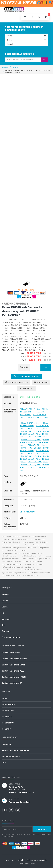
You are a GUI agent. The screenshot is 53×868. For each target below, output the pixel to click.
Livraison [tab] (41, 382)
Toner (5, 698)
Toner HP (6, 729)
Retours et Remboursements (15, 750)
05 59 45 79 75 (16, 787)
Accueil (5, 67)
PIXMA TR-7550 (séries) (30, 409)
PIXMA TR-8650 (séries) (38, 417)
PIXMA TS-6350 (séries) (31, 431)
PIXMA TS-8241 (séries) (38, 445)
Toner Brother (9, 705)
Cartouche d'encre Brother (14, 659)
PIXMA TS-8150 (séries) (38, 437)
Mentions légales (18, 860)
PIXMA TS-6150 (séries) (30, 423)
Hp (3, 613)
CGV (4, 763)
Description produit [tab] (26, 376)
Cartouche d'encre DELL (13, 671)
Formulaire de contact (19, 802)
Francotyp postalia (11, 637)
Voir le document (27, 512)
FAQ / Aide (7, 744)
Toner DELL (7, 717)
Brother (6, 595)
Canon (5, 601)
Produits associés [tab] (16, 382)
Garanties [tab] (26, 388)
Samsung (6, 631)
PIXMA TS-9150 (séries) (38, 462)
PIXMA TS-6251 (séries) (38, 428)
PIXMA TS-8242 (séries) (31, 448)
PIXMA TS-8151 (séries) (31, 439)
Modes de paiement (11, 756)
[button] (32, 17)
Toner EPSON (8, 723)
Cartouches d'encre (11, 653)
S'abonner (42, 829)
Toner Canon (8, 711)
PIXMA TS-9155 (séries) (31, 464)
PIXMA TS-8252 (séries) (38, 453)
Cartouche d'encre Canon (14, 665)
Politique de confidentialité (37, 860)
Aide (7, 860)
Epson (5, 607)
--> (26, 36)
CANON (15, 67)
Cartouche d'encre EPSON (14, 677)
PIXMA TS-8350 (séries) (31, 456)
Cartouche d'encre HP (12, 683)
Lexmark (6, 619)
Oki (4, 625)
